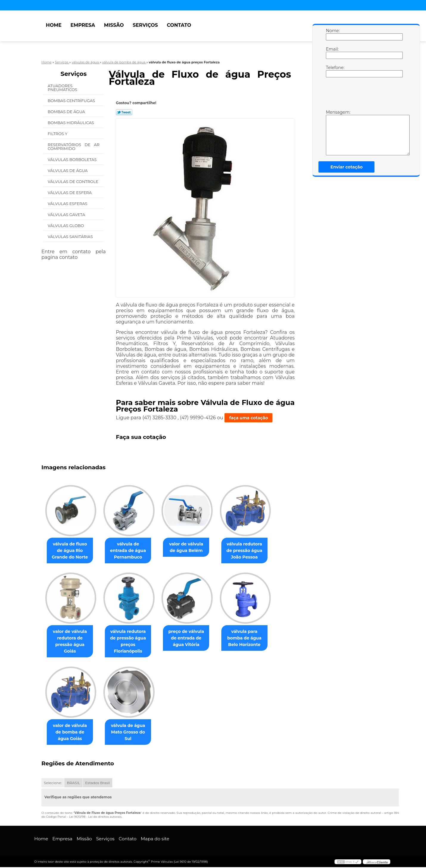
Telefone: (332, 71)
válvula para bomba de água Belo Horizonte (253, 639)
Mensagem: (332, 132)
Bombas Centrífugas (72, 101)
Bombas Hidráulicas (71, 123)
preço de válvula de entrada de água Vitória (192, 639)
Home (54, 25)
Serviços (145, 25)
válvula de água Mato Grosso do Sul (131, 730)
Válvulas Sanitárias (71, 237)
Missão (114, 25)
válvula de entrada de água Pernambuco (132, 551)
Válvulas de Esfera (70, 193)
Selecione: (53, 784)
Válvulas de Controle (73, 182)
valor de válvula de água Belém (192, 548)
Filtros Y (58, 134)
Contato (179, 25)
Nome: (332, 34)
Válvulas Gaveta (67, 215)
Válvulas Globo (66, 226)
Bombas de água (67, 112)
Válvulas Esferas (68, 204)
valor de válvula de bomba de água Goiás (71, 733)
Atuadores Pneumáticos (63, 88)
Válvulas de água (68, 171)
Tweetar (124, 112)
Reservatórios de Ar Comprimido (74, 147)
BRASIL (73, 784)
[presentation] (364, 95)
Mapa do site (155, 840)
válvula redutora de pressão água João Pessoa (252, 551)
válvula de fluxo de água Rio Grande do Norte (71, 551)
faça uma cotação (248, 418)
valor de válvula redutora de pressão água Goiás (71, 639)
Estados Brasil (98, 784)
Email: (332, 53)
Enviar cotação (346, 167)
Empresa (83, 25)
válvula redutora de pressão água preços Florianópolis (132, 642)
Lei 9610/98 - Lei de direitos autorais (95, 818)
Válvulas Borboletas (73, 159)
